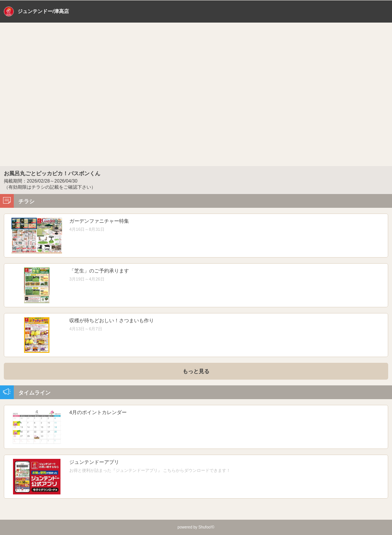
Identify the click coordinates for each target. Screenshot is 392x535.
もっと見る (196, 371)
